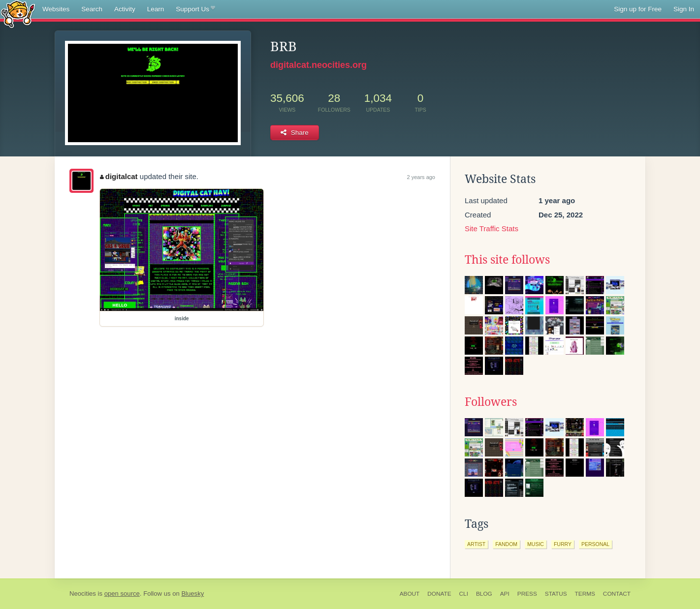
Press (527, 594)
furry (563, 544)
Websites (56, 9)
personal (595, 544)
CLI (464, 594)
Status (556, 594)
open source (122, 594)
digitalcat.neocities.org (318, 65)
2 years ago (421, 177)
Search (92, 9)
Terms (585, 594)
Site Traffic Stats (492, 228)
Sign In (684, 9)
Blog (484, 594)
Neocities (83, 594)
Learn (156, 9)
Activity (125, 9)
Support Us (195, 9)
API (505, 594)
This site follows (507, 260)
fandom (506, 544)
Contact (617, 594)
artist (476, 544)
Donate (439, 594)
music (536, 544)
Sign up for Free (638, 9)
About (410, 594)
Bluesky (192, 594)
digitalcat (119, 176)
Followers (491, 402)
